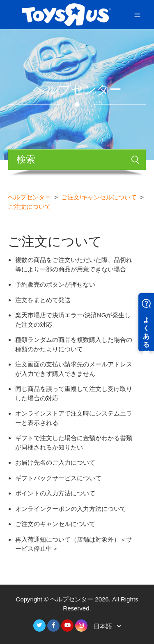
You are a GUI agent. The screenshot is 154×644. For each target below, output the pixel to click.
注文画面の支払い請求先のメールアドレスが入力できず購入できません (74, 369)
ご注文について (29, 207)
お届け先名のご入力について (55, 462)
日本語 (104, 626)
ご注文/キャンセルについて (99, 197)
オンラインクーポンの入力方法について (71, 509)
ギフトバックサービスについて (58, 478)
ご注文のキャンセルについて (55, 524)
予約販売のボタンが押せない (55, 284)
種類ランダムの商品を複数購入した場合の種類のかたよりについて (74, 344)
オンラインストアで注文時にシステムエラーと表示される (74, 418)
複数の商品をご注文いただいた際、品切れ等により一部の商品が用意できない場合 (74, 264)
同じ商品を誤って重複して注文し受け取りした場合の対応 (74, 393)
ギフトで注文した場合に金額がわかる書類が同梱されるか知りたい (74, 443)
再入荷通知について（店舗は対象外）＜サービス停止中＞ (74, 544)
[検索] (77, 160)
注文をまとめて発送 (43, 300)
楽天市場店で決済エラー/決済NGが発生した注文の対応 (73, 320)
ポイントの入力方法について (55, 493)
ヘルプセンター (29, 197)
